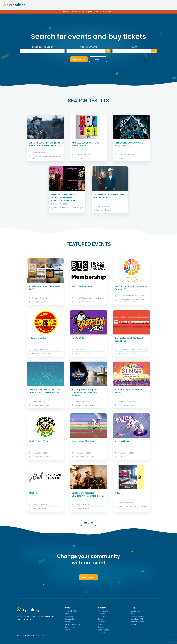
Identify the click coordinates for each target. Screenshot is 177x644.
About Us (20, 635)
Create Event (88, 577)
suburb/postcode (88, 47)
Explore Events (71, 611)
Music (100, 624)
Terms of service (42, 635)
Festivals (101, 622)
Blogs (133, 614)
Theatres (101, 633)
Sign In (67, 630)
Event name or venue (42, 47)
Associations (103, 611)
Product (68, 614)
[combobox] (88, 51)
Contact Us (135, 611)
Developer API (137, 619)
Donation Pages (71, 619)
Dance (100, 619)
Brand (133, 624)
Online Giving (70, 616)
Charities (101, 614)
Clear (98, 59)
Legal (30, 635)
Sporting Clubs (104, 630)
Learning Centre (137, 616)
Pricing (67, 622)
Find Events (79, 59)
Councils (101, 616)
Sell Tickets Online (72, 624)
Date (135, 47)
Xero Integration (137, 622)
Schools (101, 627)
